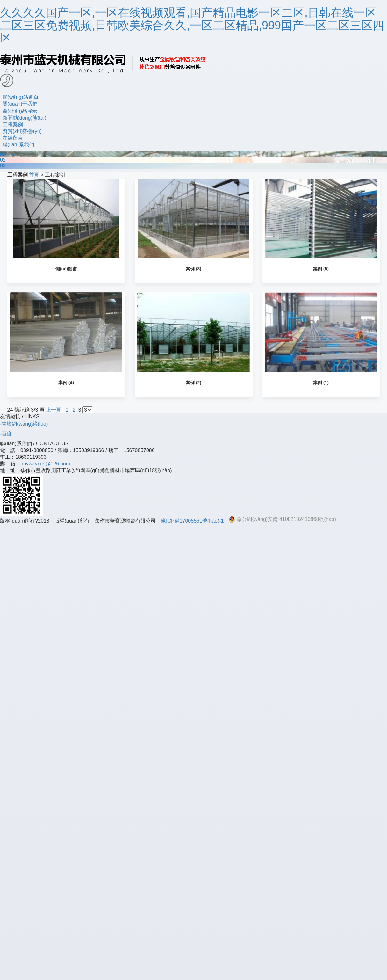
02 (3, 160)
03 (3, 166)
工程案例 (13, 124)
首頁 (34, 175)
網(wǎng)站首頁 (21, 97)
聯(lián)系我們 (18, 145)
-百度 (6, 434)
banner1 (9, 154)
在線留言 (13, 138)
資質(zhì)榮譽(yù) (22, 131)
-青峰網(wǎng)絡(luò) (24, 424)
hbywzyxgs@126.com (45, 464)
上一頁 (54, 410)
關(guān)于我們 (20, 104)
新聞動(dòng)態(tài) (25, 118)
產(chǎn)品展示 (20, 111)
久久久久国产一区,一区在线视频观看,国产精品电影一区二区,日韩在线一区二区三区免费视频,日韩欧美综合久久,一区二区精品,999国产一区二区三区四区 (192, 25)
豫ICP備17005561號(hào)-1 (192, 521)
